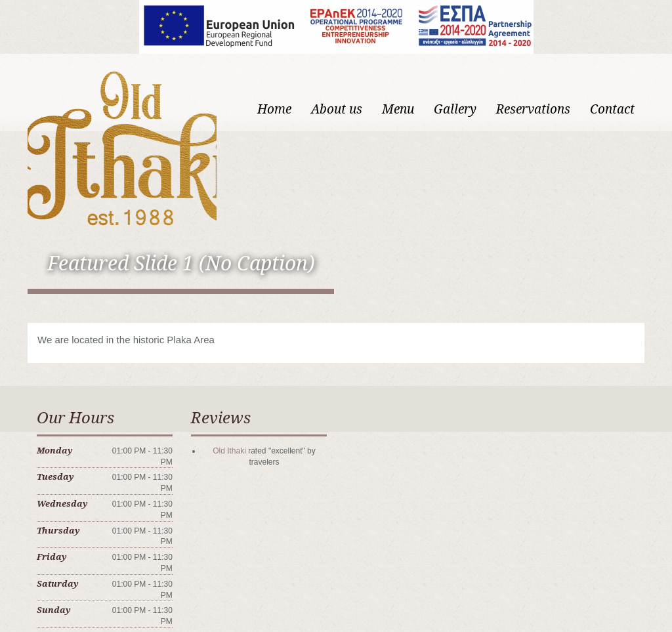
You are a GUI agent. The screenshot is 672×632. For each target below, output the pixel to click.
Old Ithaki (229, 451)
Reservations (533, 109)
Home (274, 109)
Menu (398, 109)
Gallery (455, 109)
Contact (612, 109)
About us (337, 109)
